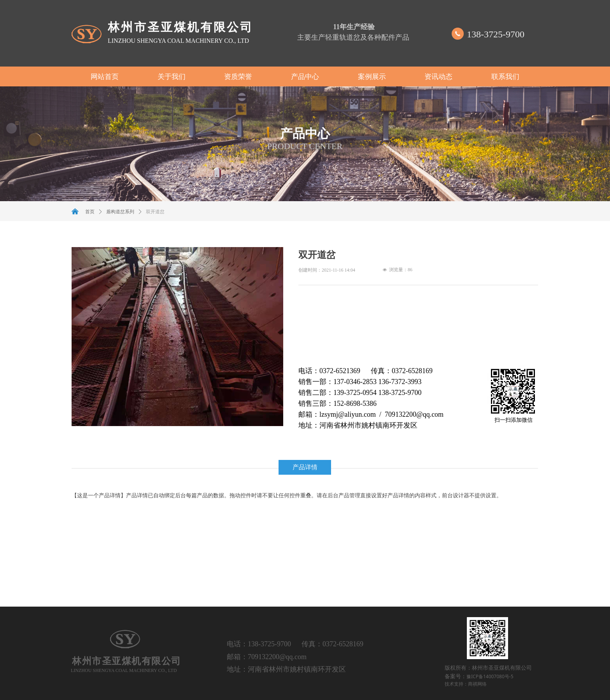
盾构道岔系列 (120, 212)
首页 (90, 212)
